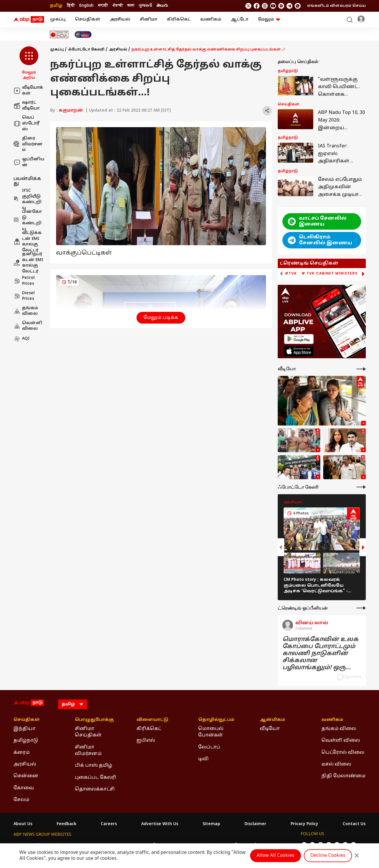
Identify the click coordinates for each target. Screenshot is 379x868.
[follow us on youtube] (273, 6)
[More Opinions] (361, 608)
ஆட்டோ (240, 20)
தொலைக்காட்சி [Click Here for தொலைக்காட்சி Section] (95, 789)
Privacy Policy (304, 824)
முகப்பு (58, 20)
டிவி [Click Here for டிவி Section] (203, 759)
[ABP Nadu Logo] (29, 20)
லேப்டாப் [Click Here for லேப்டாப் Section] (209, 747)
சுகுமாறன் (71, 111)
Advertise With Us (160, 824)
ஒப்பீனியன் (29, 162)
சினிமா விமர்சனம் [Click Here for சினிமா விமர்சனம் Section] (88, 751)
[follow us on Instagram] (281, 6)
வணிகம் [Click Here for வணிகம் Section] (332, 720)
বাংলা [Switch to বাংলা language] (131, 6)
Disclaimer (255, 824)
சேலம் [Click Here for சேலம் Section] (21, 800)
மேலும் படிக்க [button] (161, 318)
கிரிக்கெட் (179, 20)
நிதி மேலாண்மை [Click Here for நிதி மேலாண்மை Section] (343, 776)
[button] (29, 63)
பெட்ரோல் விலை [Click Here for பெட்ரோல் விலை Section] (343, 753)
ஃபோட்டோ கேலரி (86, 50)
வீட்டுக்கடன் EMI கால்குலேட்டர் (28, 242)
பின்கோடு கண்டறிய (28, 221)
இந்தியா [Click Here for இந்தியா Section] (25, 729)
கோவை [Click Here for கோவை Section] (24, 788)
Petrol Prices (24, 281)
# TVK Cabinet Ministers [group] (330, 273)
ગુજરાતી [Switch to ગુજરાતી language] (145, 6)
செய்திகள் (88, 20)
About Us (23, 824)
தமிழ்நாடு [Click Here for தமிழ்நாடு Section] (26, 741)
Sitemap (211, 824)
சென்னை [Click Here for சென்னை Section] (26, 776)
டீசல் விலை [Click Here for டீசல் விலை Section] (336, 764)
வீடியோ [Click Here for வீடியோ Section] (270, 729)
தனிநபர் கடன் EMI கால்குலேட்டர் (28, 263)
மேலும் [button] (269, 20)
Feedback (66, 824)
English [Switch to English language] (86, 6)
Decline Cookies (328, 856)
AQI (22, 339)
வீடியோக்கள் (28, 91)
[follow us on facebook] (257, 6)
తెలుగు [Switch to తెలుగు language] (162, 6)
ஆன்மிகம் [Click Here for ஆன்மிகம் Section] (272, 720)
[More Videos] (361, 369)
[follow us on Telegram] (289, 6)
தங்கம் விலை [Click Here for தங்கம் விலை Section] (339, 729)
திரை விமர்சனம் (28, 144)
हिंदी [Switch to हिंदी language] (71, 6)
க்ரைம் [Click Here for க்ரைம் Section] (22, 753)
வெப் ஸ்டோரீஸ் (27, 123)
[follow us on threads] (265, 6)
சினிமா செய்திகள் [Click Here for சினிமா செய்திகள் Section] (88, 732)
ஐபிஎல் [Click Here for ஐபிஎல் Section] (146, 741)
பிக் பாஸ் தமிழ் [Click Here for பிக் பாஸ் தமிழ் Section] (94, 766)
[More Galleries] (361, 487)
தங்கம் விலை (26, 311)
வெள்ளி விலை (28, 326)
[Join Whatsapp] (298, 6)
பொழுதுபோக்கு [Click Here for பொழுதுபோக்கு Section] (94, 720)
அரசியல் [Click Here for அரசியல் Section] (25, 764)
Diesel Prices (24, 296)
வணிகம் (211, 20)
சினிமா (149, 20)
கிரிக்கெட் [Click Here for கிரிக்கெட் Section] (149, 729)
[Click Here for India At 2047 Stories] (83, 35)
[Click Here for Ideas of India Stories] (59, 35)
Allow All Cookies (276, 856)
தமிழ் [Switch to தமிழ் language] (56, 6)
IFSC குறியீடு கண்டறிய (27, 199)
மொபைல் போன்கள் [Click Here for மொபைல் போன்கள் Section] (211, 732)
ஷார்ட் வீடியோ (27, 106)
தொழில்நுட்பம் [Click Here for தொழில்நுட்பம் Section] (216, 720)
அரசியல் (120, 20)
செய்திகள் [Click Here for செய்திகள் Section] (27, 720)
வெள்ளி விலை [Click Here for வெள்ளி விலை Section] (341, 741)
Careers (109, 824)
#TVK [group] (291, 273)
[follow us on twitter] (248, 6)
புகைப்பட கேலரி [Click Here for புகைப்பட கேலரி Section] (96, 778)
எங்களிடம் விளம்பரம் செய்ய (336, 6)
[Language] (73, 704)
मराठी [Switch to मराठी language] (103, 6)
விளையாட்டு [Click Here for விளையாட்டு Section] (152, 720)
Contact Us (354, 824)
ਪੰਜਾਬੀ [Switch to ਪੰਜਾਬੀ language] (118, 6)
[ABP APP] (299, 339)
